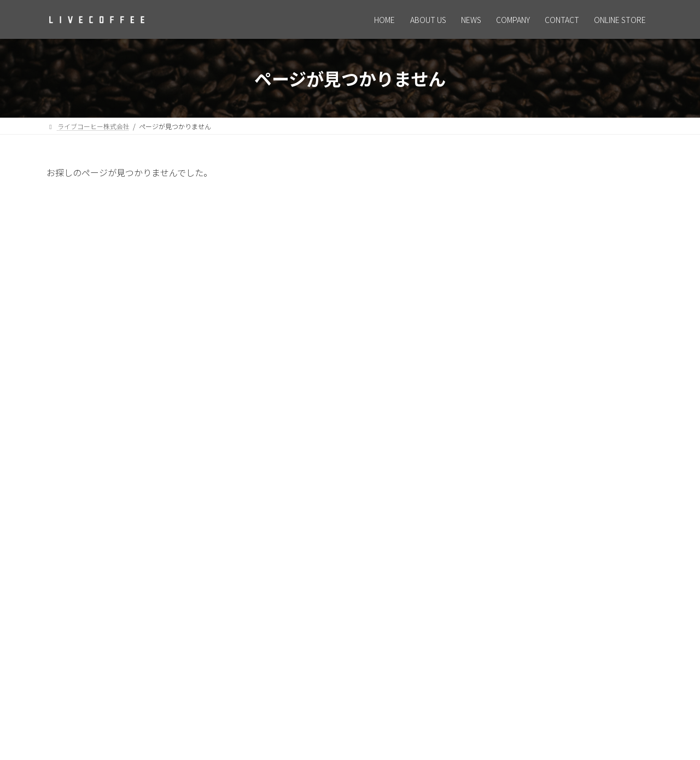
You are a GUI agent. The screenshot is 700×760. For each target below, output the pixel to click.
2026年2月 (510, 410)
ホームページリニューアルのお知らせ (602, 211)
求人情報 (568, 261)
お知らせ (508, 351)
